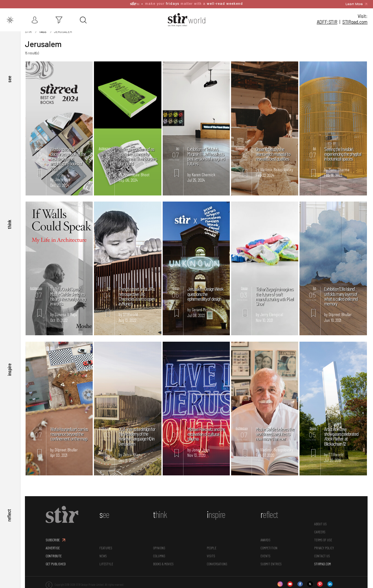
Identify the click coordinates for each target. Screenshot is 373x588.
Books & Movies (164, 563)
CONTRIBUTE (55, 555)
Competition (269, 547)
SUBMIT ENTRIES (271, 563)
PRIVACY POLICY (324, 547)
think (9, 238)
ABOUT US (321, 523)
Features (107, 547)
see (9, 98)
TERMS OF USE (323, 539)
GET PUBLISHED (57, 563)
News (104, 555)
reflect (9, 518)
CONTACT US (322, 555)
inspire (9, 378)
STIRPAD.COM (323, 563)
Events (266, 555)
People (212, 547)
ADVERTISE (54, 547)
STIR (355, 22)
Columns (160, 555)
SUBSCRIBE (54, 539)
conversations (218, 563)
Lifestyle (107, 563)
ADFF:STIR (327, 22)
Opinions (160, 547)
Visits (212, 555)
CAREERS (320, 531)
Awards (266, 539)
